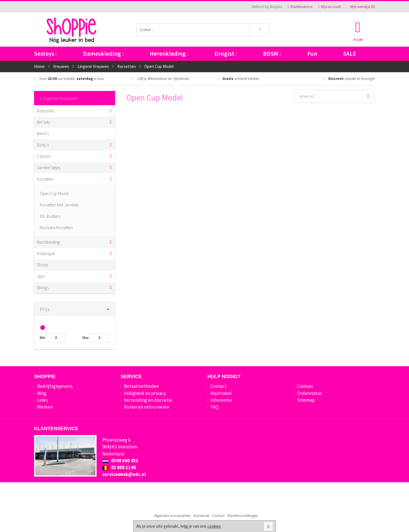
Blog (42, 393)
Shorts (42, 265)
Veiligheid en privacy (145, 393)
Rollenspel (46, 253)
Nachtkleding (48, 242)
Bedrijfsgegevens (55, 386)
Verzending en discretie (148, 400)
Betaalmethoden (141, 386)
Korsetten (45, 179)
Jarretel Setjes (49, 168)
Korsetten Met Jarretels (59, 205)
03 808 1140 (119, 467)
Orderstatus (310, 393)
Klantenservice (300, 7)
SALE (350, 54)
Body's (43, 145)
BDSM (272, 54)
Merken (45, 407)
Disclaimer (201, 516)
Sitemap (306, 400)
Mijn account (329, 7)
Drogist (226, 54)
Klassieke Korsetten (56, 228)
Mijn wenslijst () (361, 7)
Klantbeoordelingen (243, 516)
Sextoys (45, 54)
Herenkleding (169, 54)
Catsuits (44, 156)
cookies (214, 526)
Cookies (305, 386)
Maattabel (221, 393)
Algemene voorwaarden (172, 516)
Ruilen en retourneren (147, 407)
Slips (41, 276)
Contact (219, 386)
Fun (312, 54)
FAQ (214, 407)
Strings (43, 288)
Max (85, 338)
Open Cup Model (54, 193)
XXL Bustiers (50, 216)
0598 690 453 (120, 461)
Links (42, 400)
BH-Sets (43, 122)
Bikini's (43, 133)
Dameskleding (103, 54)
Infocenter (221, 400)
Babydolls (46, 111)
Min (42, 338)
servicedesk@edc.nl (124, 474)
